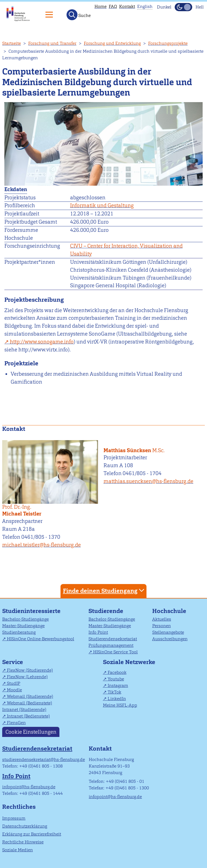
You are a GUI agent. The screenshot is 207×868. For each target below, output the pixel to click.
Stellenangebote (168, 632)
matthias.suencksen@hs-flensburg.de (148, 481)
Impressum (14, 818)
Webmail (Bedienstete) (29, 703)
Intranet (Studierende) (24, 709)
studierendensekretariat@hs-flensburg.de (44, 759)
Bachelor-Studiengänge (25, 619)
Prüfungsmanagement (111, 645)
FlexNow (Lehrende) (27, 677)
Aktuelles (162, 619)
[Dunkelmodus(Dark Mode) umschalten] (183, 7)
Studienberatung (19, 632)
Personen (162, 626)
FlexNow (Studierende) (30, 670)
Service (13, 662)
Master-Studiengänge (23, 626)
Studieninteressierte (31, 611)
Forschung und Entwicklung (112, 43)
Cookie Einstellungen (31, 732)
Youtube (116, 679)
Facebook (117, 672)
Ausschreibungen (170, 639)
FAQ (113, 6)
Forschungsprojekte (168, 43)
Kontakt (127, 6)
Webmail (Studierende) (30, 696)
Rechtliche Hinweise (23, 842)
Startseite (12, 43)
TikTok (114, 692)
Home (100, 6)
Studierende (106, 611)
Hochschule (169, 611)
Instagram (118, 685)
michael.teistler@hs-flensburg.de (41, 545)
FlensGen (16, 723)
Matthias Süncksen (152, 447)
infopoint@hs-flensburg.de (29, 787)
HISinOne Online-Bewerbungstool (41, 639)
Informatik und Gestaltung (102, 205)
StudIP (14, 683)
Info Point (98, 632)
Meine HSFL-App (120, 705)
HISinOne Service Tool (115, 652)
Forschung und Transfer (52, 43)
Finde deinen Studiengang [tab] (104, 590)
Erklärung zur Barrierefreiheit (32, 834)
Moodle (14, 690)
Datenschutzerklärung (25, 826)
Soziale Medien (18, 850)
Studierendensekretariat (113, 639)
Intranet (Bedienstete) (28, 716)
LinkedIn (117, 699)
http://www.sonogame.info (42, 342)
